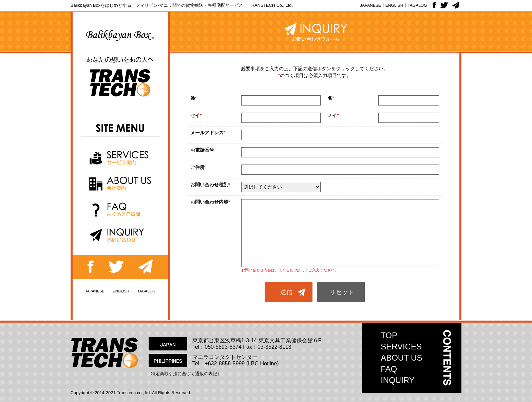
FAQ (389, 369)
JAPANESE (370, 5)
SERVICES (401, 347)
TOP (389, 335)
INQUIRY (398, 380)
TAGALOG (417, 5)
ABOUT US (401, 358)
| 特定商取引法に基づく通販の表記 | (184, 374)
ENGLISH (394, 5)
